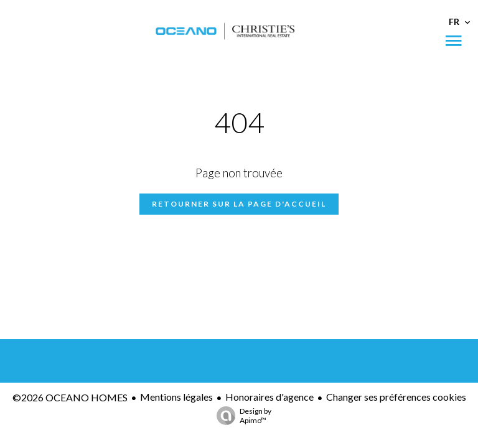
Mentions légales (176, 397)
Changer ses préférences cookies (396, 397)
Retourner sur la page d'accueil (239, 204)
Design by (241, 416)
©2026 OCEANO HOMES (70, 397)
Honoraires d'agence (269, 397)
